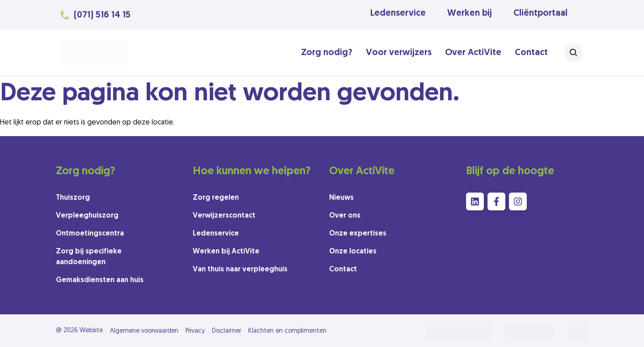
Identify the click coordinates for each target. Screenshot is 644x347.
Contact (531, 53)
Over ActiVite (473, 53)
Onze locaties (353, 252)
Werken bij (470, 13)
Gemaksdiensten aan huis (100, 280)
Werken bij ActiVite (226, 252)
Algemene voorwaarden (144, 331)
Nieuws (341, 198)
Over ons (345, 216)
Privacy (195, 331)
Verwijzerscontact (224, 216)
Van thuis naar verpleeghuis (240, 270)
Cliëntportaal (540, 13)
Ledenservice (398, 13)
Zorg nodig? (327, 53)
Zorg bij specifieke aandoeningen (89, 257)
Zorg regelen (216, 198)
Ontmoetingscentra (90, 234)
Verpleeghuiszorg (87, 216)
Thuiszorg (73, 198)
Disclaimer (227, 331)
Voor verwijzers (399, 53)
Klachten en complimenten (287, 331)
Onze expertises (358, 234)
